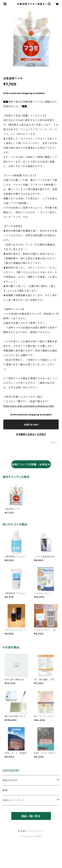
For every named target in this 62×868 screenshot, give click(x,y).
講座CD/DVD (10, 780)
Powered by (31, 836)
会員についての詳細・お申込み (31, 464)
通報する (54, 442)
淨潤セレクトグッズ (14, 800)
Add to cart (31, 424)
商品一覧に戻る (31, 816)
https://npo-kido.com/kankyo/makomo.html (29, 406)
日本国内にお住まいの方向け (31, 434)
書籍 (5, 790)
